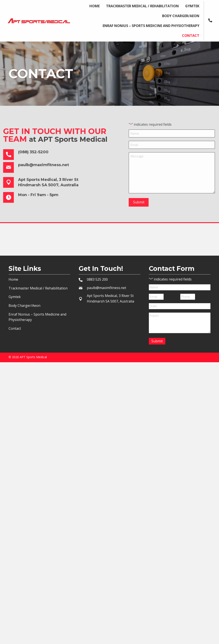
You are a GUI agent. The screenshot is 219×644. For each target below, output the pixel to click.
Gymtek (15, 297)
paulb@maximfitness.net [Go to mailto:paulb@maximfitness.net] (107, 288)
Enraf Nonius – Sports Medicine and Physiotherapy (37, 317)
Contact (15, 328)
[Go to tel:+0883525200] (212, 20)
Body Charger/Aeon (24, 306)
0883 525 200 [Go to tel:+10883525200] (97, 279)
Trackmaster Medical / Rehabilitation (38, 288)
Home (13, 279)
